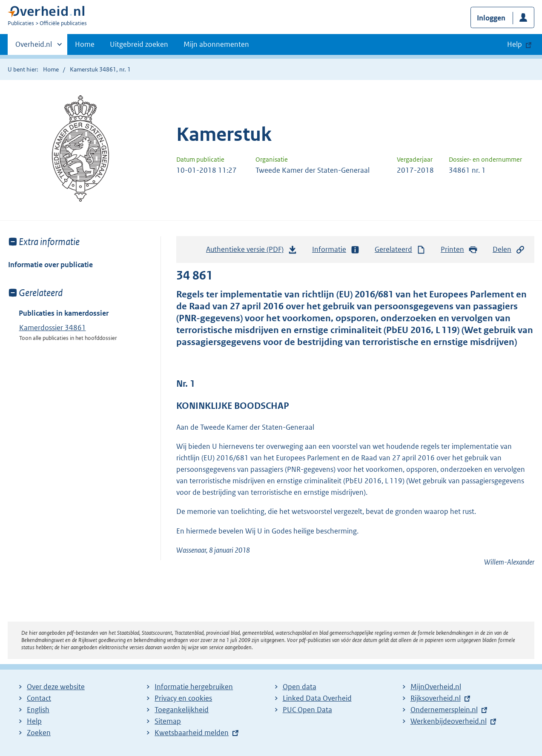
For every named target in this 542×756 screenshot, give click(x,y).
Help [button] (515, 44)
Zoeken (39, 733)
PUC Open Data (307, 710)
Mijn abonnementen (216, 44)
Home (85, 44)
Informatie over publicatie (50, 265)
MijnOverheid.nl (436, 687)
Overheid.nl (34, 47)
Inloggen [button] (491, 18)
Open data (300, 687)
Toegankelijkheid (182, 710)
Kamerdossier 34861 (53, 328)
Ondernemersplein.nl (444, 710)
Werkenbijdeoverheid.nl (449, 721)
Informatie (336, 250)
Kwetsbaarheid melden (192, 733)
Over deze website (56, 687)
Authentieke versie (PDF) (252, 251)
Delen (509, 250)
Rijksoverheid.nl (436, 698)
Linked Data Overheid (317, 698)
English (38, 710)
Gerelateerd (400, 250)
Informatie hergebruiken (194, 687)
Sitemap (168, 721)
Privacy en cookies (183, 698)
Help (34, 721)
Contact (39, 698)
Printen (459, 250)
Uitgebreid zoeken (139, 44)
